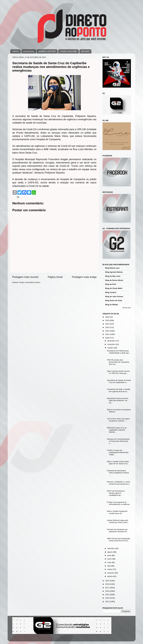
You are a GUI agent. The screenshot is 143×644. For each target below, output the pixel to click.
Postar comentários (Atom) (30, 282)
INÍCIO (16, 51)
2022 (107, 331)
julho (110, 555)
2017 (107, 588)
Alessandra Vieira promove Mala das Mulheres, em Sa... (118, 400)
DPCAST (85, 51)
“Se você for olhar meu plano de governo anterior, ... (118, 420)
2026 (107, 317)
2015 (107, 595)
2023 (107, 327)
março (110, 569)
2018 (107, 584)
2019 (107, 581)
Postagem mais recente (25, 277)
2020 (107, 338)
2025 (107, 320)
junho (110, 559)
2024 (107, 324)
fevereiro (111, 573)
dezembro (112, 341)
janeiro (110, 576)
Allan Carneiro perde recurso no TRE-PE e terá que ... (118, 372)
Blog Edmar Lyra (112, 268)
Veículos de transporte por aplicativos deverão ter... (117, 530)
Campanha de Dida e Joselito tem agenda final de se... (119, 390)
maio (110, 562)
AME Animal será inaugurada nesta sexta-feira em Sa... (118, 540)
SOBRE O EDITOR (47, 51)
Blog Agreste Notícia (114, 272)
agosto (110, 552)
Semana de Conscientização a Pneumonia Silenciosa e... (118, 441)
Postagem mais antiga (84, 277)
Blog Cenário (111, 292)
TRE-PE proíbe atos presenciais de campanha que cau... (118, 362)
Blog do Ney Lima (113, 276)
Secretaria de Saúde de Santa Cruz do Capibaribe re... (119, 381)
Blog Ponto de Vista (114, 300)
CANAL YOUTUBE (68, 51)
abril (109, 566)
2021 (107, 334)
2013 (107, 602)
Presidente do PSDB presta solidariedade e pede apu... (119, 352)
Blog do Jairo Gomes (114, 297)
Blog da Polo (111, 284)
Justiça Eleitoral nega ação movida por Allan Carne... (118, 521)
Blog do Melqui (112, 305)
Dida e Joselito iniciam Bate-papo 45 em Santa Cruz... (118, 463)
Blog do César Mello (114, 288)
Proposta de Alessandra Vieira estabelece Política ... (118, 473)
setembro (111, 548)
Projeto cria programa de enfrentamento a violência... (119, 503)
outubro (111, 348)
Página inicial (55, 277)
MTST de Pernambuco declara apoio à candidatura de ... (116, 493)
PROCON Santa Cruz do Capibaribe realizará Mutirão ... (117, 430)
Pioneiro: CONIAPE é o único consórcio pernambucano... (119, 483)
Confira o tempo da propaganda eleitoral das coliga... (118, 452)
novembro (112, 344)
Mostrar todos (127, 308)
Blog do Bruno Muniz (114, 280)
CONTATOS (29, 51)
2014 (107, 598)
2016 (107, 591)
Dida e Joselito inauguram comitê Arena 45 (117, 512)
